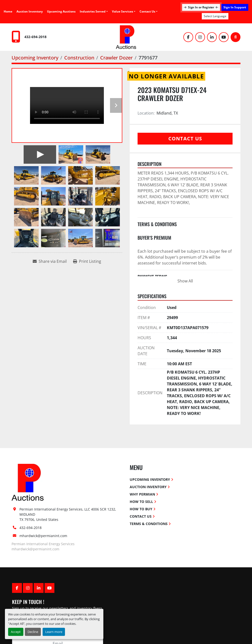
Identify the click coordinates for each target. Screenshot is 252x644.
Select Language (215, 16)
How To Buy (141, 509)
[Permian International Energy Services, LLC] (28, 482)
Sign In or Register (201, 7)
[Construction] (79, 58)
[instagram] (200, 37)
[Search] (236, 37)
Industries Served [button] (93, 11)
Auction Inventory (30, 11)
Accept (16, 632)
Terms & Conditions (149, 524)
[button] (124, 12)
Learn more (54, 632)
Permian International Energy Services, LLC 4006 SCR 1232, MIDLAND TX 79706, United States (68, 514)
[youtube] (224, 37)
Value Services (123, 11)
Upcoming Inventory (150, 479)
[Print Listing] (87, 261)
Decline (33, 632)
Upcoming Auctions (61, 11)
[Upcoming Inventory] (35, 58)
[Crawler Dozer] (116, 58)
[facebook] (188, 37)
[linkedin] (212, 37)
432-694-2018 (35, 37)
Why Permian (142, 494)
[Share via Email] (50, 261)
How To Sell (141, 502)
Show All (185, 281)
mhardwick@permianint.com (43, 536)
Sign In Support (235, 7)
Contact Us (147, 11)
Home (8, 11)
